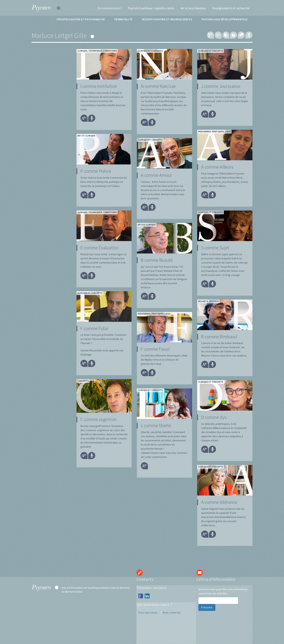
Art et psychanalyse (193, 8)
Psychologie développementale (225, 19)
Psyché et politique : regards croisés (151, 8)
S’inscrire (207, 607)
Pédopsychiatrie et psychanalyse (81, 19)
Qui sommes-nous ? (109, 8)
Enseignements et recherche (231, 8)
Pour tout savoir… (149, 612)
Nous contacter (172, 612)
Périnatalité (123, 19)
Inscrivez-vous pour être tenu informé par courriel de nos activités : (223, 591)
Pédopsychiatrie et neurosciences (167, 19)
